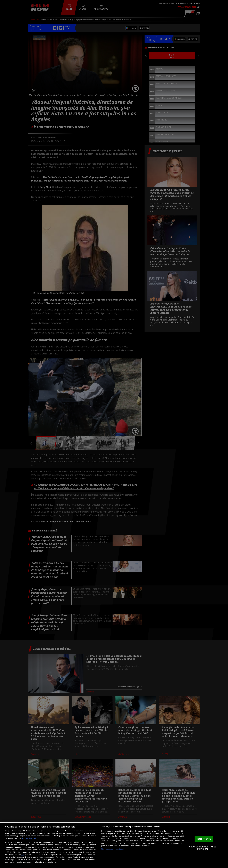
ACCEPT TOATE (204, 839)
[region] (114, 845)
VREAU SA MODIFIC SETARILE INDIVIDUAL (203, 848)
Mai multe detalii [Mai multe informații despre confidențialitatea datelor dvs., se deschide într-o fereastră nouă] (29, 838)
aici (22, 855)
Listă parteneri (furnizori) (113, 849)
